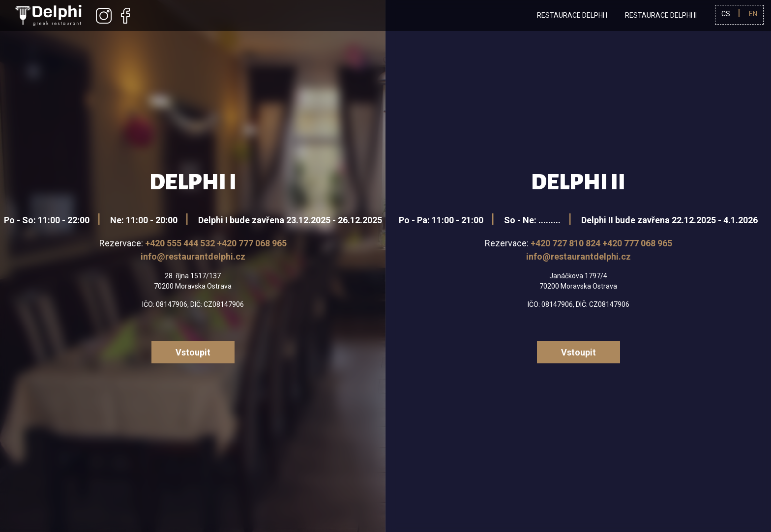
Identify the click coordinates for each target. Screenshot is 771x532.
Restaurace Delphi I (572, 15)
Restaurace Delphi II (661, 15)
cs (726, 14)
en (753, 14)
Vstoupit (193, 352)
